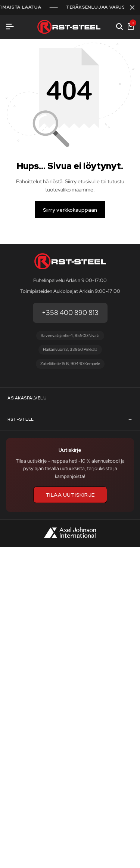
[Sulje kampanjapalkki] (132, 7)
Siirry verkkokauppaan (70, 210)
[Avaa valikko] (10, 27)
